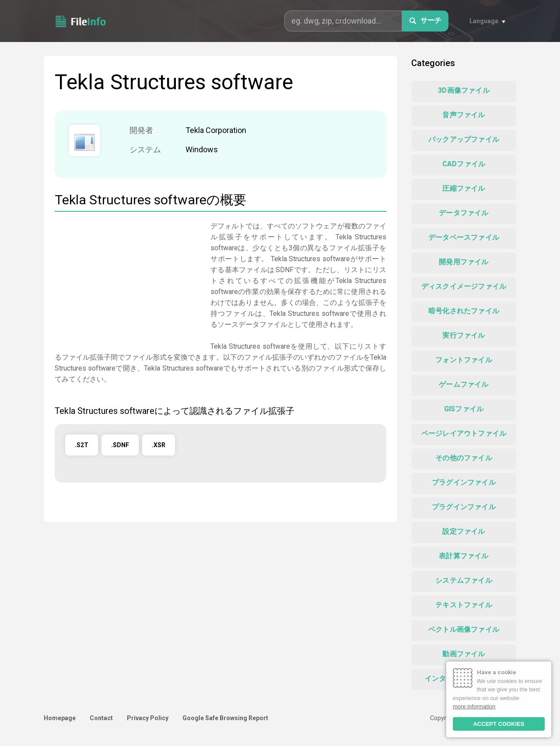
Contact (101, 718)
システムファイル (464, 580)
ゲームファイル (464, 384)
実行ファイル (464, 335)
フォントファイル (464, 360)
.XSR (159, 445)
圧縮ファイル (464, 188)
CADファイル (464, 164)
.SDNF (120, 445)
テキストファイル (464, 605)
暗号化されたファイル (464, 311)
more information (474, 706)
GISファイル (464, 409)
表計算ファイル (464, 556)
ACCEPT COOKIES (499, 724)
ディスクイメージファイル (464, 286)
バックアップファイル (464, 139)
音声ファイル (464, 115)
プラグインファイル (464, 482)
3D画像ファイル (464, 90)
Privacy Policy (148, 718)
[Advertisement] (128, 282)
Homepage (60, 718)
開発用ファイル (464, 262)
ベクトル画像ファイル (464, 629)
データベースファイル (464, 237)
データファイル (464, 213)
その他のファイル (464, 458)
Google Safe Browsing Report (225, 718)
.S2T (82, 445)
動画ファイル (464, 654)
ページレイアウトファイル (464, 433)
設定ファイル (464, 531)
